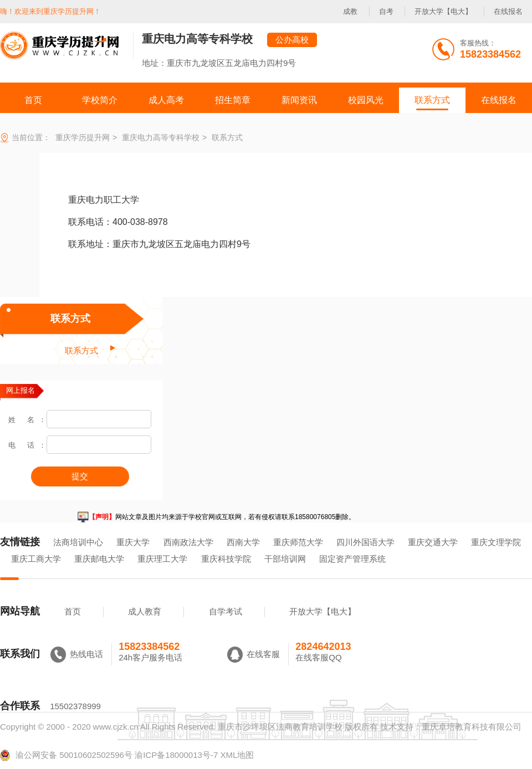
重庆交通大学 (433, 542)
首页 (73, 611)
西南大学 (243, 542)
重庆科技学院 (226, 559)
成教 (350, 11)
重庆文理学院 (496, 542)
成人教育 (145, 611)
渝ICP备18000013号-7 (176, 755)
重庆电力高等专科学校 (197, 39)
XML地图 (237, 755)
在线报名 (508, 11)
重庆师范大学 (298, 542)
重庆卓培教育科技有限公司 (472, 727)
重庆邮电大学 (99, 559)
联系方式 (70, 319)
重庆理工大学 (162, 559)
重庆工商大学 (36, 559)
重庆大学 (133, 542)
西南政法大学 (188, 542)
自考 (386, 11)
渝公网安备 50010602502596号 (66, 755)
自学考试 (226, 611)
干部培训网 (285, 559)
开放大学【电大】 (443, 11)
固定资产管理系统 (352, 559)
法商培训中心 (78, 542)
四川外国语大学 (365, 542)
